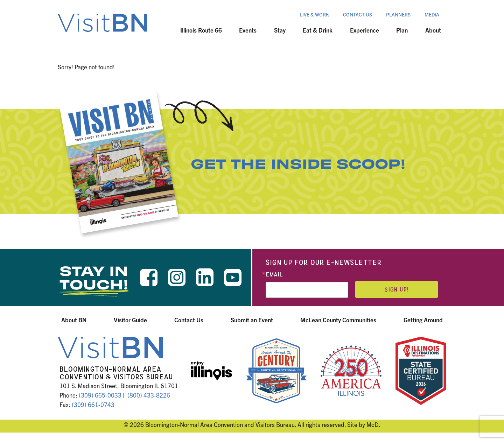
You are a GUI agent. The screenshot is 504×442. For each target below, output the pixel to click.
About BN (74, 320)
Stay (280, 30)
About (433, 30)
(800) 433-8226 (149, 395)
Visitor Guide (130, 320)
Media (432, 14)
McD (373, 424)
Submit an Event (252, 320)
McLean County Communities (338, 320)
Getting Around (423, 320)
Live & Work (314, 14)
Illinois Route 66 (201, 30)
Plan (402, 30)
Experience (365, 30)
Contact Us (358, 14)
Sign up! (397, 290)
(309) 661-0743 (93, 404)
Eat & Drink (318, 30)
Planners (398, 14)
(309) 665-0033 (100, 395)
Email (274, 275)
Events (248, 30)
